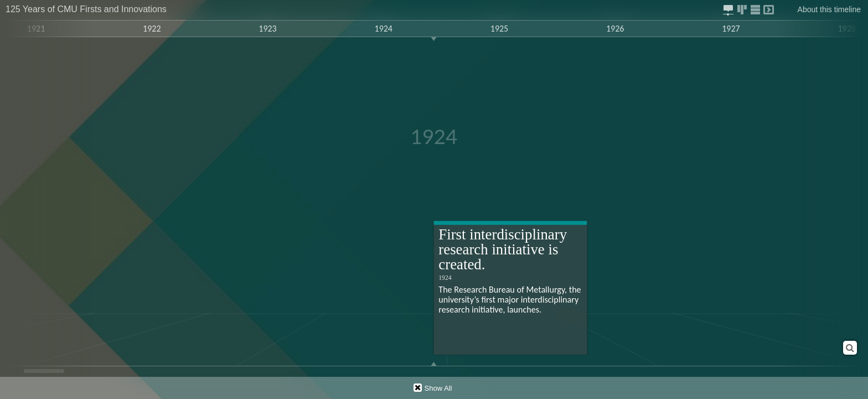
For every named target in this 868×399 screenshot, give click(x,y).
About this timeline (829, 9)
